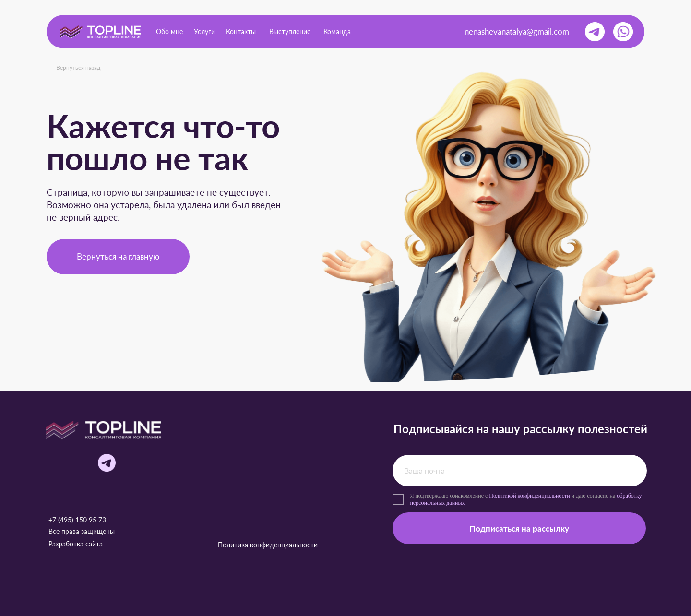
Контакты (241, 31)
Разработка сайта (76, 544)
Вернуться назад (78, 67)
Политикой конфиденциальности (529, 496)
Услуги (204, 31)
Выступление (290, 31)
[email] (519, 471)
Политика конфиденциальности (268, 545)
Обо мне (169, 31)
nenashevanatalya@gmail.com (517, 31)
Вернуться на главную (118, 256)
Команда (337, 31)
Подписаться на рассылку (519, 528)
